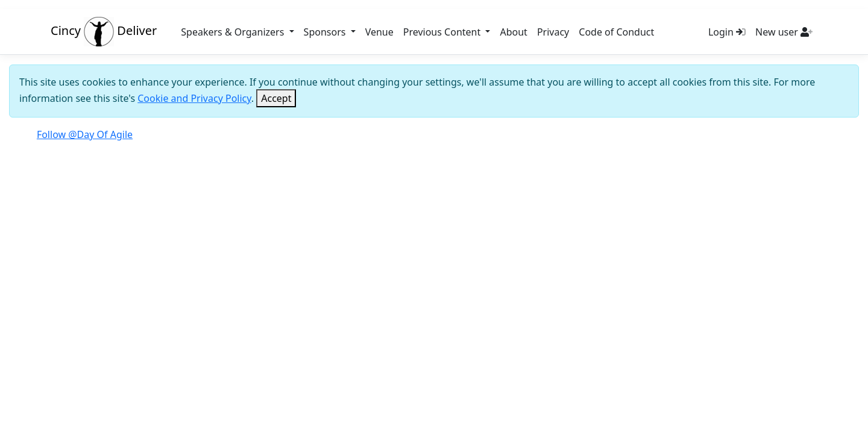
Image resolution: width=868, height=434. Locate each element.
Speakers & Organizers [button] (234, 32)
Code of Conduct (616, 32)
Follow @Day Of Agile (85, 134)
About (513, 32)
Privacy (553, 32)
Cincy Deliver (104, 30)
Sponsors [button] (326, 32)
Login (727, 32)
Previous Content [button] (443, 32)
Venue (379, 32)
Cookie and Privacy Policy (194, 98)
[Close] (276, 98)
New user (784, 32)
